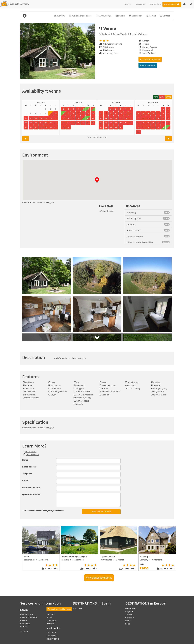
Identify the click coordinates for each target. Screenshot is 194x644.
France (128, 621)
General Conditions (29, 617)
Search (128, 4)
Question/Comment (31, 494)
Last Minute (140, 4)
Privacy (23, 620)
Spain (128, 624)
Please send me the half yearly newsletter (44, 511)
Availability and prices (150, 59)
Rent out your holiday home (59, 609)
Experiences (52, 620)
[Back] (25, 16)
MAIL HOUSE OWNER (101, 512)
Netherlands (105, 34)
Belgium (129, 611)
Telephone (27, 474)
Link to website (32, 455)
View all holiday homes (99, 578)
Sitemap (24, 631)
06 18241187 (29, 452)
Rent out (50, 614)
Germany (129, 618)
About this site (27, 614)
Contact (24, 627)
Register (50, 624)
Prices (49, 617)
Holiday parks (53, 639)
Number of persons (31, 487)
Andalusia (77, 608)
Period (25, 480)
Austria (129, 615)
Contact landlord (148, 65)
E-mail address (29, 467)
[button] (184, 4)
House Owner (172, 4)
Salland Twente (120, 34)
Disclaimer (25, 624)
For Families (52, 636)
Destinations (155, 4)
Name (25, 460)
